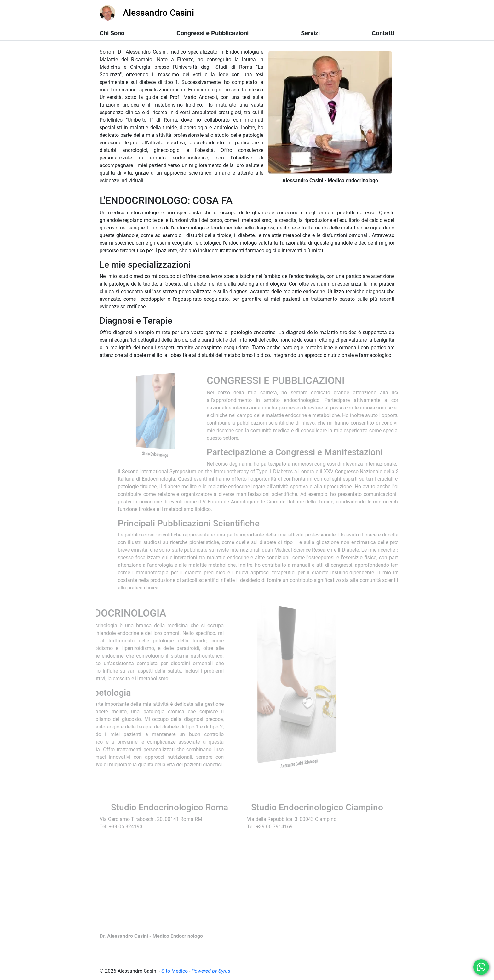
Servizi (310, 33)
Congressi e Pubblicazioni (213, 33)
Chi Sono (112, 33)
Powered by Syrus (211, 971)
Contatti (383, 33)
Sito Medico (175, 971)
